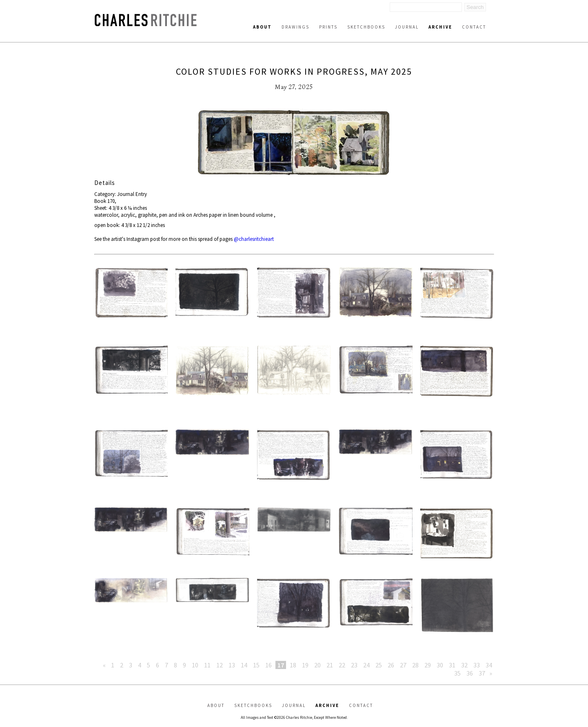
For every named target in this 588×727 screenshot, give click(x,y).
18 (293, 665)
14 (244, 665)
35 (457, 673)
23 (354, 665)
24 (366, 665)
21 (330, 665)
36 (470, 673)
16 (268, 665)
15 (256, 665)
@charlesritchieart (254, 239)
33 (477, 665)
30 (440, 665)
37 (482, 673)
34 (489, 665)
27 (403, 665)
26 (391, 665)
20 (317, 665)
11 (207, 665)
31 (452, 665)
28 (415, 665)
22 (342, 665)
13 (232, 665)
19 (305, 665)
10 (195, 665)
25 (379, 665)
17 (281, 665)
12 (220, 665)
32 (464, 665)
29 (428, 665)
